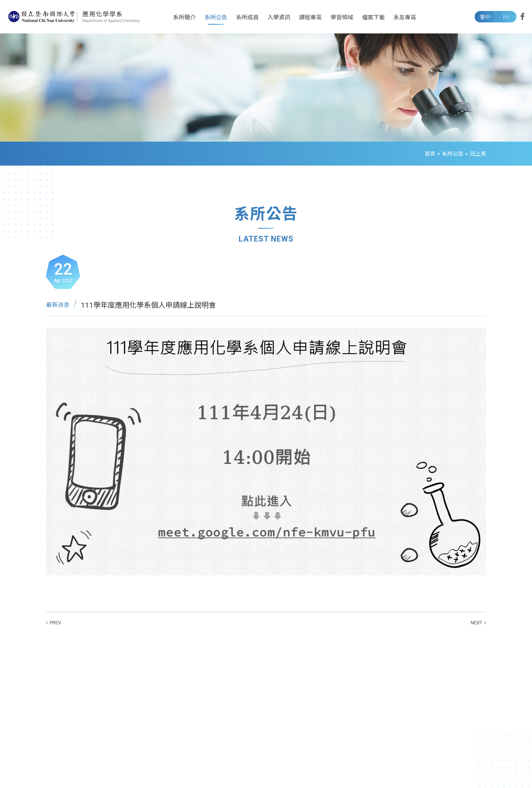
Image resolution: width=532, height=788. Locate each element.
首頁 (430, 154)
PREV (55, 623)
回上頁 (478, 154)
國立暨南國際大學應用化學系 (74, 17)
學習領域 (342, 17)
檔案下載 (373, 17)
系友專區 (405, 17)
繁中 (485, 17)
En (506, 17)
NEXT (476, 623)
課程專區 (310, 17)
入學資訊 (279, 17)
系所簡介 (184, 17)
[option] (266, 88)
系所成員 (247, 17)
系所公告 (216, 17)
